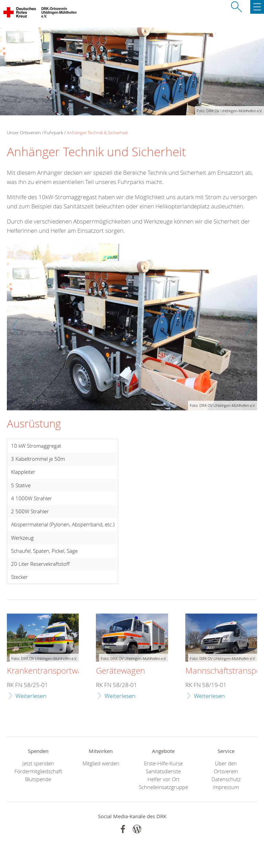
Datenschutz (226, 779)
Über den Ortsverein (226, 767)
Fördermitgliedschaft (38, 771)
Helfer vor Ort (163, 779)
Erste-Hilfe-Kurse (163, 763)
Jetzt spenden (38, 763)
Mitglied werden (101, 763)
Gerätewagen (120, 671)
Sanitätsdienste (163, 771)
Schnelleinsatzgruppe (163, 787)
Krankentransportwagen (51, 671)
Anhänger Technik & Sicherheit (97, 133)
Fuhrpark (54, 133)
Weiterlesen (31, 696)
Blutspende (38, 779)
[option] (132, 330)
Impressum (226, 787)
